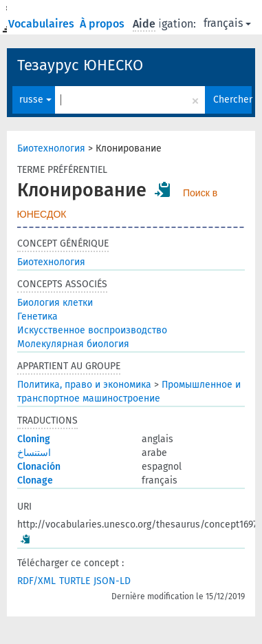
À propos (103, 24)
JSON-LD (112, 581)
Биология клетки (55, 303)
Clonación (39, 467)
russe (35, 100)
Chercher (232, 100)
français (227, 23)
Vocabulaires (43, 24)
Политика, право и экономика (84, 385)
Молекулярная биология (73, 344)
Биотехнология (51, 148)
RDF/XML (36, 581)
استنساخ (34, 453)
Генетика (37, 316)
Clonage (35, 480)
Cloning (34, 439)
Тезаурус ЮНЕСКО (80, 65)
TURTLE (75, 581)
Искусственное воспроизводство (92, 330)
